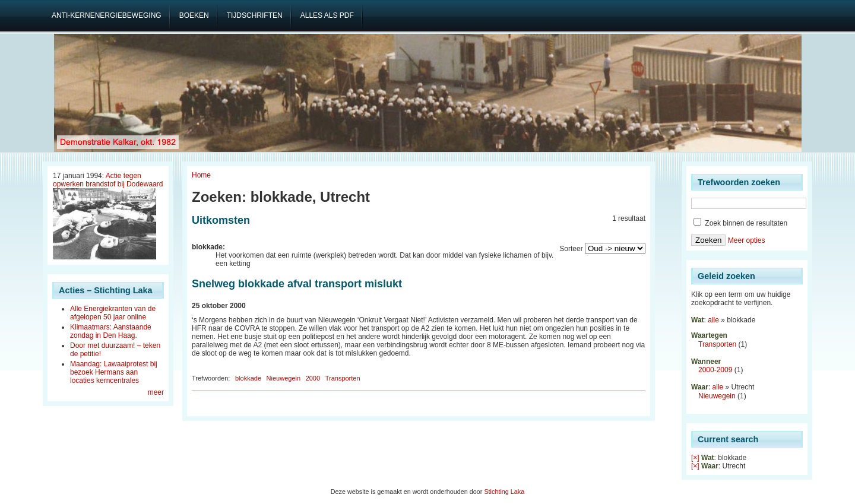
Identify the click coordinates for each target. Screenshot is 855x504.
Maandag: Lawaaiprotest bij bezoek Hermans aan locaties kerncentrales (114, 372)
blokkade (248, 378)
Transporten (343, 378)
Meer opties (747, 240)
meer (156, 392)
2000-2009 (715, 370)
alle (713, 320)
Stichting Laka (504, 492)
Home (201, 175)
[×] (695, 458)
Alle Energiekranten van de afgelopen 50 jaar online (113, 313)
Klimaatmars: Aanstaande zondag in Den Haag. (111, 331)
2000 (313, 378)
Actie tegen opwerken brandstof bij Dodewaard (108, 180)
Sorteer (571, 249)
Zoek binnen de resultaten (740, 223)
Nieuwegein (284, 378)
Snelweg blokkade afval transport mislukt (297, 284)
